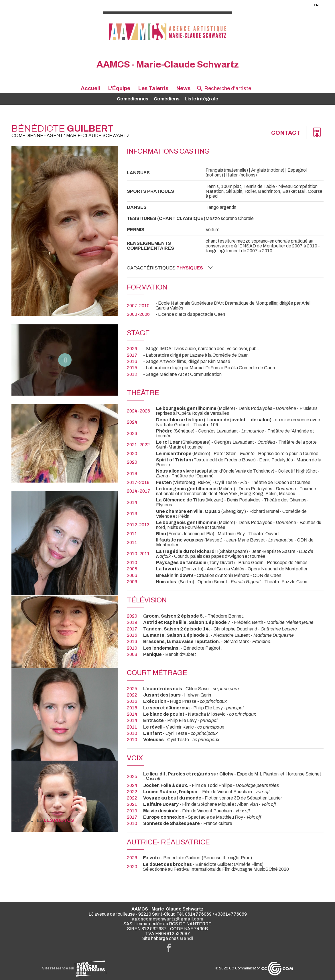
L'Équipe (119, 88)
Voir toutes (48, 820)
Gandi (186, 938)
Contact (286, 133)
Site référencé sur (74, 968)
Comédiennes (133, 99)
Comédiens (167, 99)
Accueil (90, 88)
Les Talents (153, 88)
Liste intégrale (201, 99)
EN (316, 5)
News (183, 88)
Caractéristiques (170, 268)
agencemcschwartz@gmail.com (167, 919)
